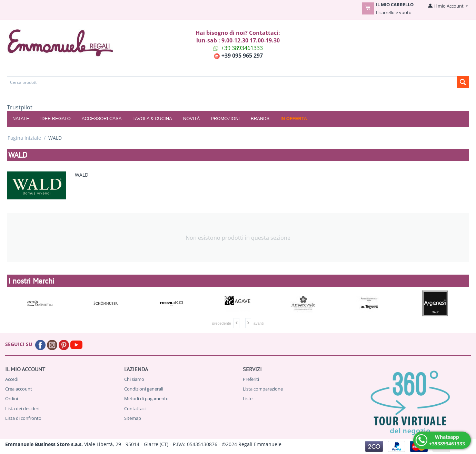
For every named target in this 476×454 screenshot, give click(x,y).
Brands (260, 119)
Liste (248, 398)
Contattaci (135, 408)
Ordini (12, 398)
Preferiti (251, 379)
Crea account (19, 389)
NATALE (21, 119)
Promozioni (225, 119)
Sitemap (133, 418)
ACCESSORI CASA (102, 119)
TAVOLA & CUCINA (152, 119)
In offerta (294, 119)
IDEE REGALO (56, 119)
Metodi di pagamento (146, 398)
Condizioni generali (144, 389)
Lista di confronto (23, 418)
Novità (191, 119)
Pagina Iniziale (24, 138)
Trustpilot (20, 107)
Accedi (12, 379)
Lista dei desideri (22, 408)
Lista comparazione (263, 389)
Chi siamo (134, 379)
